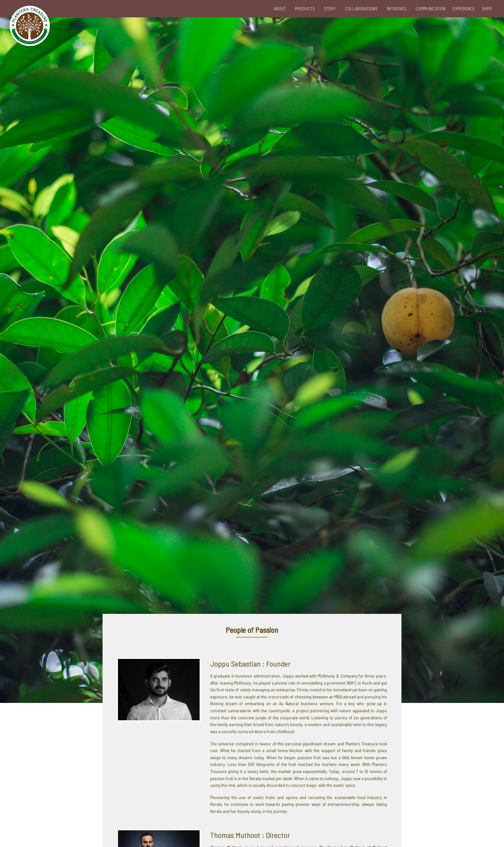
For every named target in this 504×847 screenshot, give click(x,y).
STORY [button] (330, 9)
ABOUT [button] (280, 9)
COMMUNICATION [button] (431, 9)
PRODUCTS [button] (305, 9)
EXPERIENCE (464, 9)
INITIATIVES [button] (397, 9)
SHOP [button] (487, 9)
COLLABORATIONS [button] (361, 9)
